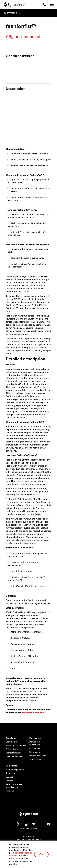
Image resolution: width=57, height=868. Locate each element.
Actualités (10, 773)
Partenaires (35, 738)
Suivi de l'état (12, 749)
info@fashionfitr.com (33, 713)
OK (41, 854)
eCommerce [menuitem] (10, 13)
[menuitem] (28, 13)
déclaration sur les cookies (21, 854)
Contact (9, 777)
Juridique (10, 791)
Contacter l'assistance (16, 753)
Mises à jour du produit (16, 746)
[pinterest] (33, 824)
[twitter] (18, 824)
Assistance (11, 738)
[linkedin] (41, 824)
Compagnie (11, 766)
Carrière (9, 781)
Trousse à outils (36, 760)
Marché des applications (35, 743)
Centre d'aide (12, 742)
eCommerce (35, 748)
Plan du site (28, 837)
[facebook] (11, 824)
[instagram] (26, 824)
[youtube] (48, 824)
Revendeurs (35, 752)
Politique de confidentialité (29, 840)
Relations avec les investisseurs (14, 786)
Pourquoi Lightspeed (15, 770)
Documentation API (14, 757)
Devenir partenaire (38, 756)
